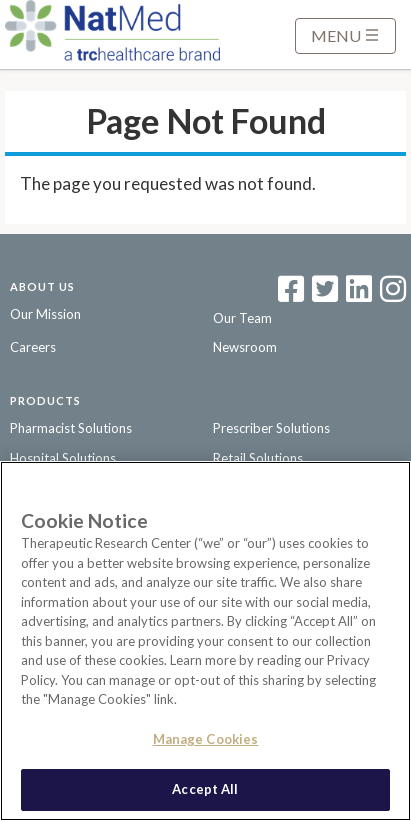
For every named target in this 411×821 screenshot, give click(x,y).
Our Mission (45, 314)
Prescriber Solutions (271, 428)
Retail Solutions (258, 458)
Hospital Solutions (63, 458)
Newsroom (245, 347)
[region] (205, 641)
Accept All (205, 789)
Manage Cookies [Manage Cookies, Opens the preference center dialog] (206, 739)
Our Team (242, 318)
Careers (33, 347)
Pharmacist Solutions (71, 428)
